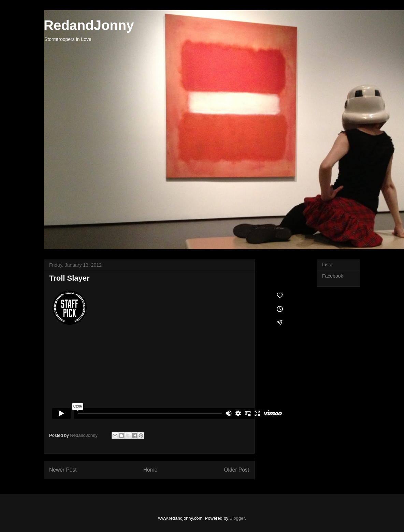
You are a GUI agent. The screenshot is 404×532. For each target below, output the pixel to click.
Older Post (236, 470)
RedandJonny (89, 25)
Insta (327, 265)
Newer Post (63, 470)
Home (150, 470)
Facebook (333, 276)
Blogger (237, 518)
